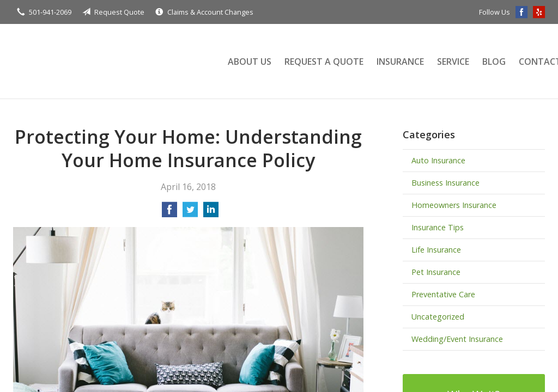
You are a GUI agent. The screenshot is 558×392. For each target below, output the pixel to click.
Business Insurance (445, 183)
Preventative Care (443, 294)
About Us (250, 62)
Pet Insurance (436, 272)
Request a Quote (324, 62)
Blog (494, 62)
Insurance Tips (438, 227)
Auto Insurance (438, 160)
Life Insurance (436, 250)
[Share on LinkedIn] (211, 213)
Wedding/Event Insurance (457, 339)
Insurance (400, 62)
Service (453, 62)
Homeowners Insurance (454, 205)
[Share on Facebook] (169, 213)
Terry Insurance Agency (108, 61)
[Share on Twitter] (190, 213)
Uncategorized (438, 317)
